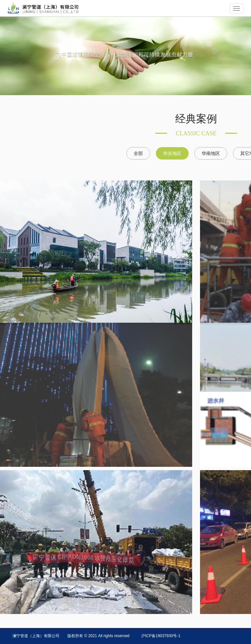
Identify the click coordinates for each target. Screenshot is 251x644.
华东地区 (172, 153)
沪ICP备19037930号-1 (161, 636)
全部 (138, 153)
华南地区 (211, 153)
